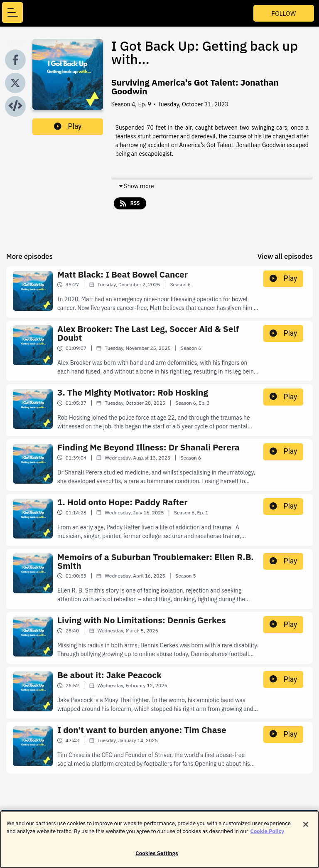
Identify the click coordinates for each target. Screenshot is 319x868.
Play (68, 126)
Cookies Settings (157, 857)
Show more (136, 186)
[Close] (306, 829)
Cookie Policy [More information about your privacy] (267, 835)
